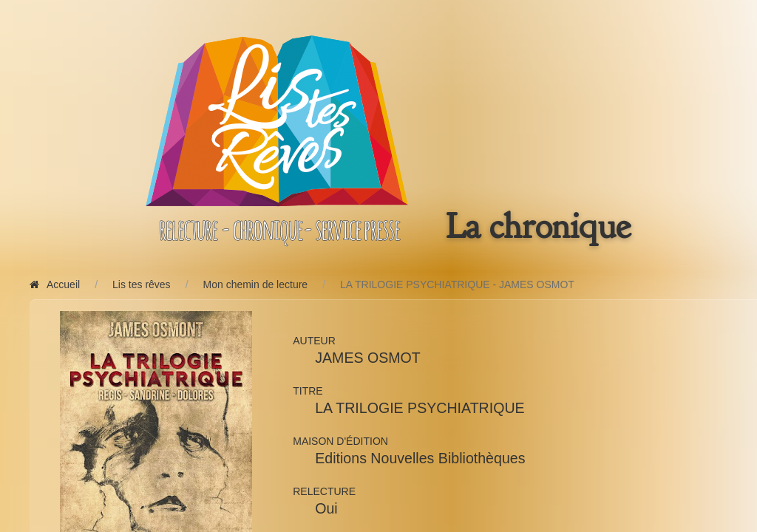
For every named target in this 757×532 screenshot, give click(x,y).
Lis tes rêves (142, 284)
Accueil (55, 284)
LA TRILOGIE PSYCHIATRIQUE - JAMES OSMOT (457, 284)
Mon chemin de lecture (256, 284)
